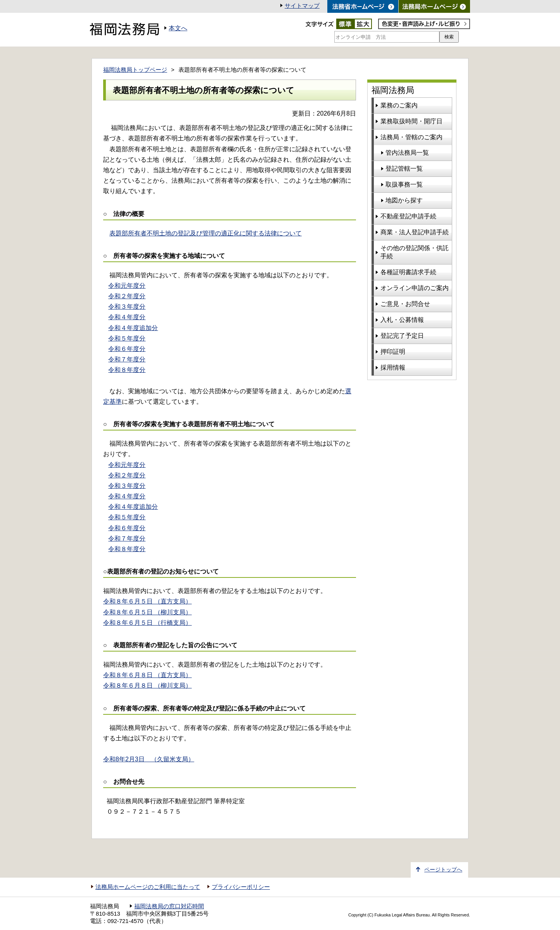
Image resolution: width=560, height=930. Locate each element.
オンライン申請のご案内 (415, 288)
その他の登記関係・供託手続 (415, 252)
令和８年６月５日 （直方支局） (147, 601)
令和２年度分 (127, 296)
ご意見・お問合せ (405, 304)
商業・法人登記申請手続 (415, 232)
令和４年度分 (127, 317)
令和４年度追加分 (133, 328)
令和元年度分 (127, 286)
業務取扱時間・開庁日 (411, 121)
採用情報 (393, 367)
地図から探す (404, 200)
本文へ (178, 28)
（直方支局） (147, 675)
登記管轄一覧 (404, 169)
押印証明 (393, 352)
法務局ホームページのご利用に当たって (148, 887)
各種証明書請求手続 (408, 272)
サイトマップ (302, 6)
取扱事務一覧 (404, 184)
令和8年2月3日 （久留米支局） (149, 759)
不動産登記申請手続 (408, 216)
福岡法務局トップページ (135, 70)
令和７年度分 (127, 359)
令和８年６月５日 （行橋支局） (147, 623)
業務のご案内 (399, 105)
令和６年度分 (127, 349)
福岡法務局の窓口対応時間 (169, 906)
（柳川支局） (147, 685)
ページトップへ (443, 870)
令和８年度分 (127, 370)
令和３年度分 (127, 307)
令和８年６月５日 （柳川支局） (147, 612)
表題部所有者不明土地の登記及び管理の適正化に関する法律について (206, 233)
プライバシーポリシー (241, 887)
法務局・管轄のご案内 (411, 137)
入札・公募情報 (402, 320)
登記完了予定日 (402, 336)
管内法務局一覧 (407, 153)
